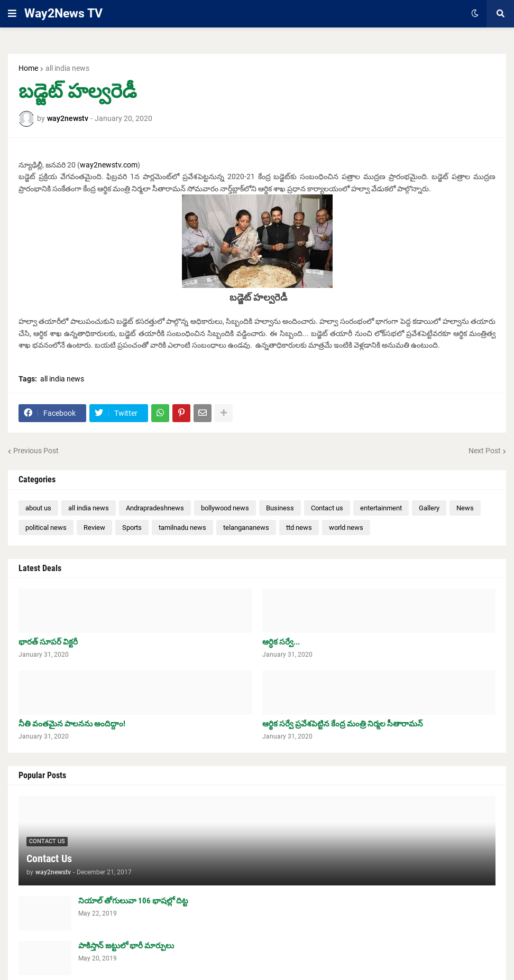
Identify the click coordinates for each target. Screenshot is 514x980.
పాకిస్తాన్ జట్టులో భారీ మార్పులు (126, 946)
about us (38, 508)
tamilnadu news (182, 528)
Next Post (485, 451)
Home (28, 68)
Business (280, 508)
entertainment (381, 508)
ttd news (299, 528)
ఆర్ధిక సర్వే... (281, 642)
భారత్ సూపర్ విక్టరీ (48, 642)
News (465, 508)
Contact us (327, 508)
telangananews (246, 528)
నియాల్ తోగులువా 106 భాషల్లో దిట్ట (133, 901)
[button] (12, 14)
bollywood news (225, 508)
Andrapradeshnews (155, 508)
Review (94, 528)
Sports (132, 528)
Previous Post (36, 451)
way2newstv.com (109, 165)
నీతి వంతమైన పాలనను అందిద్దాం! (72, 724)
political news (46, 528)
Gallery (429, 508)
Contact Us (49, 858)
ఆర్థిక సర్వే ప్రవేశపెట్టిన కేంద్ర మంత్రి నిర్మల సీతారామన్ (343, 724)
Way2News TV (63, 13)
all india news (67, 68)
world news (346, 528)
